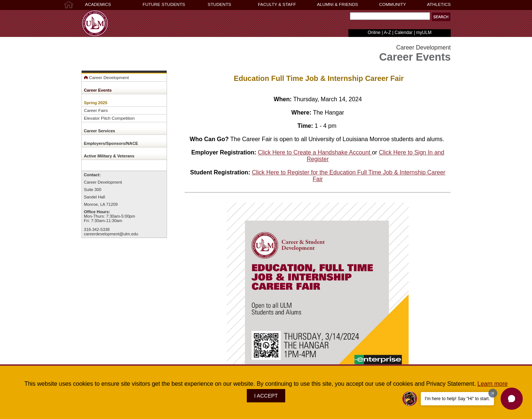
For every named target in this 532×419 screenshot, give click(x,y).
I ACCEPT (266, 396)
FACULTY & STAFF (277, 4)
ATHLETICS (439, 4)
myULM (424, 33)
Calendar (404, 33)
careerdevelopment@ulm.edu (111, 234)
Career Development (106, 77)
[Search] (390, 16)
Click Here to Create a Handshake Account (315, 152)
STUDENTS (219, 4)
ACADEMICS (98, 4)
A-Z (387, 33)
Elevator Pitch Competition (109, 118)
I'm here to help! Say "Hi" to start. (457, 399)
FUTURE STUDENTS (164, 4)
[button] (512, 399)
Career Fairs (96, 110)
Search (348, 18)
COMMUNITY (393, 4)
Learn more (492, 384)
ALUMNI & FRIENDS (337, 4)
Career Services (100, 131)
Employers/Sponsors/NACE (111, 143)
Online (374, 33)
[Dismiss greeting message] (493, 393)
